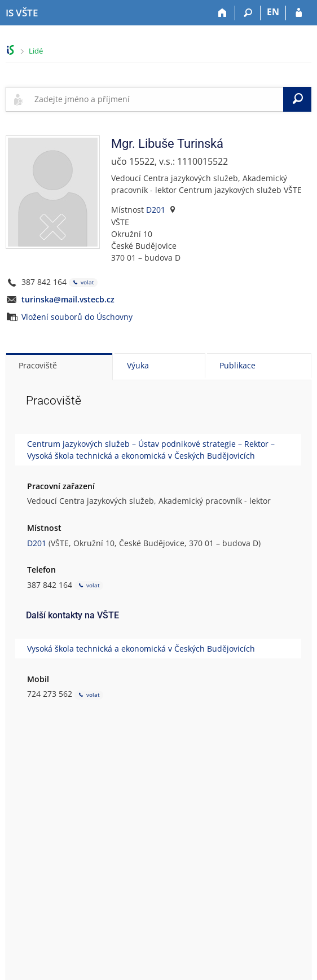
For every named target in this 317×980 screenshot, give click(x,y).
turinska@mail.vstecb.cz (68, 299)
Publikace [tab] (237, 365)
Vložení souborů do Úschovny (77, 317)
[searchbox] (157, 99)
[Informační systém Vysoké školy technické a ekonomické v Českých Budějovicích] (22, 13)
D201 (156, 210)
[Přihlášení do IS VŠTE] (299, 13)
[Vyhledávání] (248, 13)
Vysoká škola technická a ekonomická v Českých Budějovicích (141, 649)
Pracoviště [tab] (38, 365)
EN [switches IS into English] (273, 12)
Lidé (36, 51)
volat (83, 282)
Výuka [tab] (138, 365)
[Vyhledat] (297, 99)
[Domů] (223, 13)
